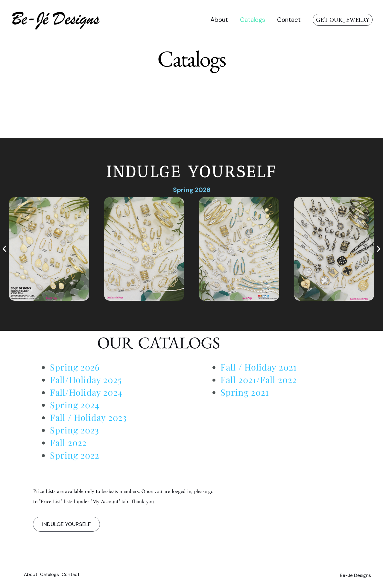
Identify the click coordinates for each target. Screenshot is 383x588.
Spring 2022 (75, 455)
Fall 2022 (68, 442)
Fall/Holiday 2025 (86, 380)
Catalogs (252, 20)
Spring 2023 (75, 430)
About (218, 20)
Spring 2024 (75, 405)
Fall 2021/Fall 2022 (259, 380)
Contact (289, 20)
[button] (343, 20)
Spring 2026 (191, 190)
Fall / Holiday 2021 (259, 367)
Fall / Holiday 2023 (88, 417)
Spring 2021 (245, 392)
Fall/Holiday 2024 (86, 392)
